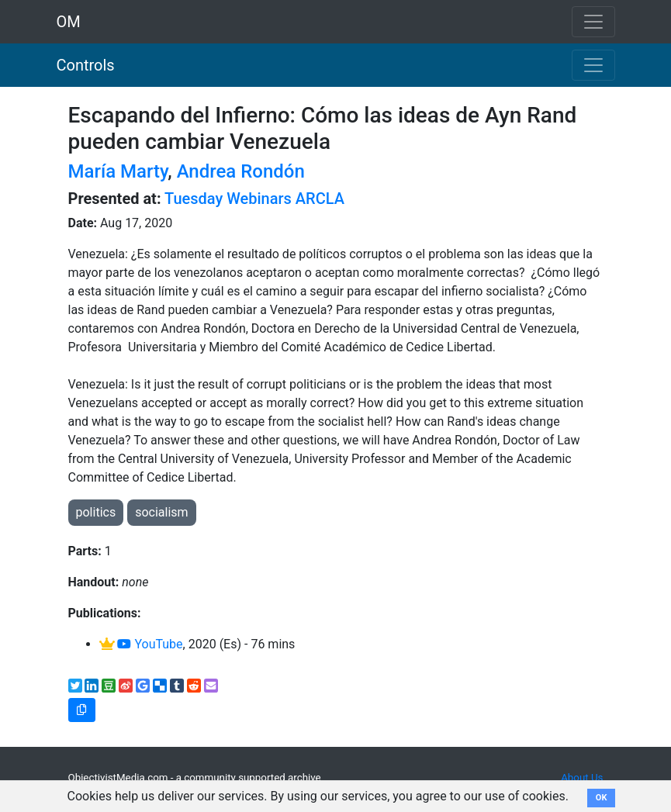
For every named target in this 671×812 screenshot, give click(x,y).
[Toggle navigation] (593, 65)
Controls (86, 65)
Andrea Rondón (241, 171)
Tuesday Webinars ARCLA (254, 199)
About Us (582, 777)
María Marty (118, 171)
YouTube (150, 644)
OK (602, 798)
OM (69, 22)
